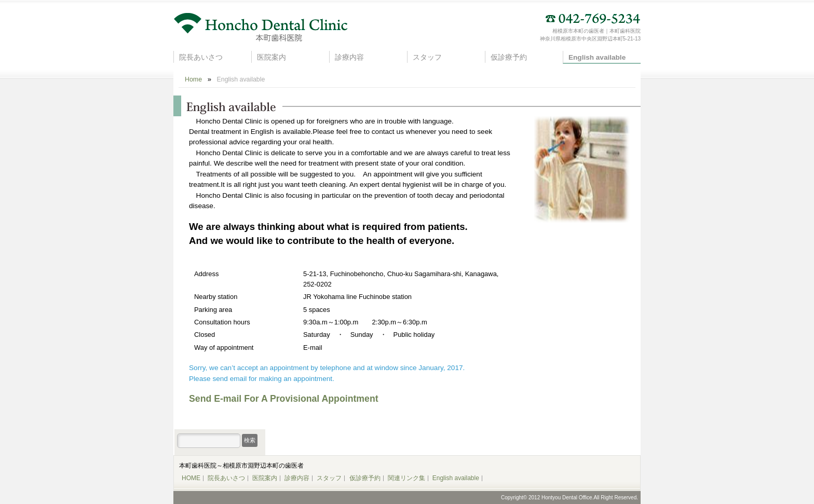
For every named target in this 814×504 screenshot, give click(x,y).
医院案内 (272, 57)
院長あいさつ (201, 57)
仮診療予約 (509, 57)
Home (193, 79)
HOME (191, 478)
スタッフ (427, 57)
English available (597, 57)
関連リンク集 (406, 478)
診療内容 (349, 57)
